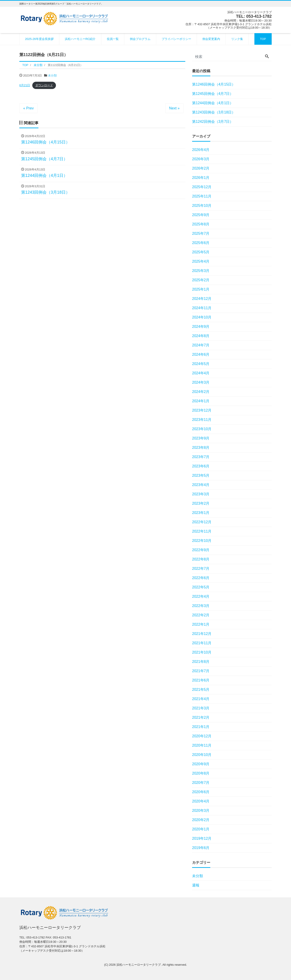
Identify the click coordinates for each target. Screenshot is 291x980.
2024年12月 (202, 299)
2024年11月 (202, 308)
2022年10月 (202, 541)
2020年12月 (202, 736)
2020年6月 (201, 792)
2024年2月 (201, 392)
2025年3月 (201, 271)
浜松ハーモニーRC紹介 (80, 39)
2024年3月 (201, 382)
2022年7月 (201, 569)
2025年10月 (202, 206)
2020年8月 (201, 773)
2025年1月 (201, 289)
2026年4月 (201, 150)
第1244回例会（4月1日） (213, 103)
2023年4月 (201, 485)
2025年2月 (201, 280)
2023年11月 (202, 420)
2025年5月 (201, 252)
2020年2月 (201, 820)
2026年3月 (201, 159)
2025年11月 (202, 196)
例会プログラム (140, 39)
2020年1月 (201, 829)
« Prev (28, 108)
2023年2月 (201, 503)
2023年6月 (201, 466)
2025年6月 (201, 243)
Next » (174, 108)
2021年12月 (202, 634)
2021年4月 (201, 699)
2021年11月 (202, 643)
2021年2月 (201, 717)
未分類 (52, 75)
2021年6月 (201, 680)
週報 (196, 885)
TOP (263, 39)
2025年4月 (201, 261)
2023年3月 (201, 494)
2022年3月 (201, 606)
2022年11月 (202, 531)
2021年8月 (201, 662)
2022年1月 (201, 624)
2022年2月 (201, 615)
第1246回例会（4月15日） (214, 84)
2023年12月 (202, 410)
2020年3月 (201, 811)
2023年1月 (201, 513)
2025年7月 (201, 233)
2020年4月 (201, 801)
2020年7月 (201, 783)
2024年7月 (201, 345)
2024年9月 (201, 327)
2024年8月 (201, 336)
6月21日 (25, 85)
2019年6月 (201, 848)
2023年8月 (201, 448)
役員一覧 (113, 39)
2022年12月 (202, 522)
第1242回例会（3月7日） (213, 122)
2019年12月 (202, 838)
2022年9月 (201, 550)
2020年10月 (202, 755)
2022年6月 (201, 578)
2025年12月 (202, 187)
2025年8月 (201, 224)
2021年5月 (201, 690)
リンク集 (237, 39)
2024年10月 (202, 317)
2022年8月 (201, 559)
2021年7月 (201, 671)
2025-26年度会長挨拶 (39, 39)
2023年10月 (202, 429)
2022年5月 (201, 587)
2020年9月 (201, 764)
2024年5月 (201, 364)
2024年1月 (201, 401)
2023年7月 (201, 457)
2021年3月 (201, 708)
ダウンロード (44, 85)
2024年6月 (201, 354)
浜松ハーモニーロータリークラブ (139, 965)
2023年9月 (201, 438)
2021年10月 (202, 652)
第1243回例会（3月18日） (214, 112)
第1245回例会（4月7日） (213, 94)
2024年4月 (201, 373)
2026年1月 (201, 178)
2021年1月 (201, 727)
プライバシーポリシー (176, 39)
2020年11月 (202, 745)
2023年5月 (201, 475)
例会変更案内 (211, 39)
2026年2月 (201, 168)
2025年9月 (201, 215)
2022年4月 (201, 596)
